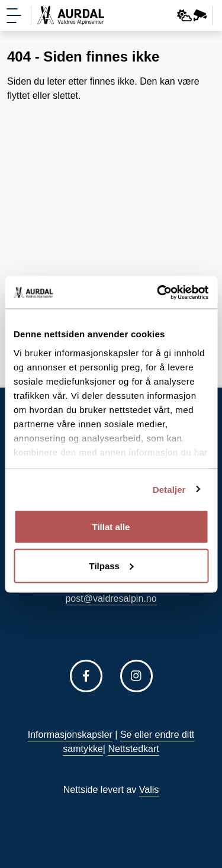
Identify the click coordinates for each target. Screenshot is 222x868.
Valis (149, 790)
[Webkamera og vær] (192, 15)
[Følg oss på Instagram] (136, 676)
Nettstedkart (133, 749)
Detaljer (169, 489)
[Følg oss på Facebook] (86, 676)
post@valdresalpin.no (111, 598)
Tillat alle (111, 527)
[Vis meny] (14, 16)
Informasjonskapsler (70, 735)
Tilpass (112, 565)
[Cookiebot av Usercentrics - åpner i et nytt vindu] (158, 292)
